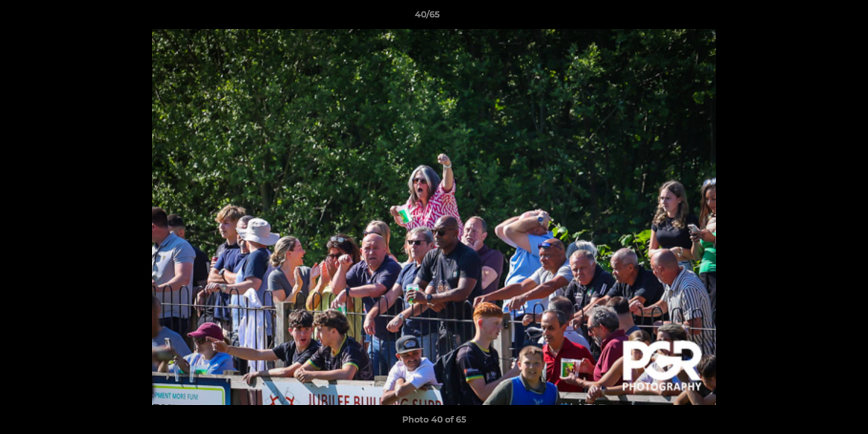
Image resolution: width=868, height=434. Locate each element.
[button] (817, 17)
